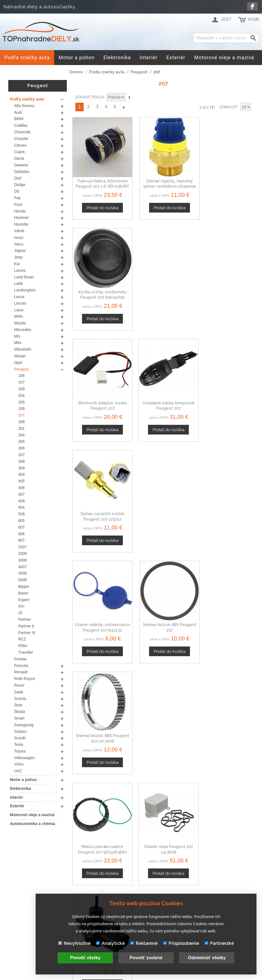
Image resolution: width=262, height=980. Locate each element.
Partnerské (219, 943)
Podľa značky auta (107, 72)
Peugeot (139, 72)
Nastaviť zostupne (130, 97)
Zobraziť (228, 107)
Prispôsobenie (181, 943)
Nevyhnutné (74, 943)
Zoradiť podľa (90, 97)
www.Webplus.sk (146, 976)
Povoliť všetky (85, 958)
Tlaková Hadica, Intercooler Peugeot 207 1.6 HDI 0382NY (100, 182)
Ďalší (124, 107)
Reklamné (144, 943)
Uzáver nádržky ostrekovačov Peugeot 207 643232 (100, 396)
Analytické (110, 943)
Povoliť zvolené (146, 958)
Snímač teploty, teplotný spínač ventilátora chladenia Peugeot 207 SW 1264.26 (163, 182)
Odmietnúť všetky (207, 958)
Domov (76, 72)
